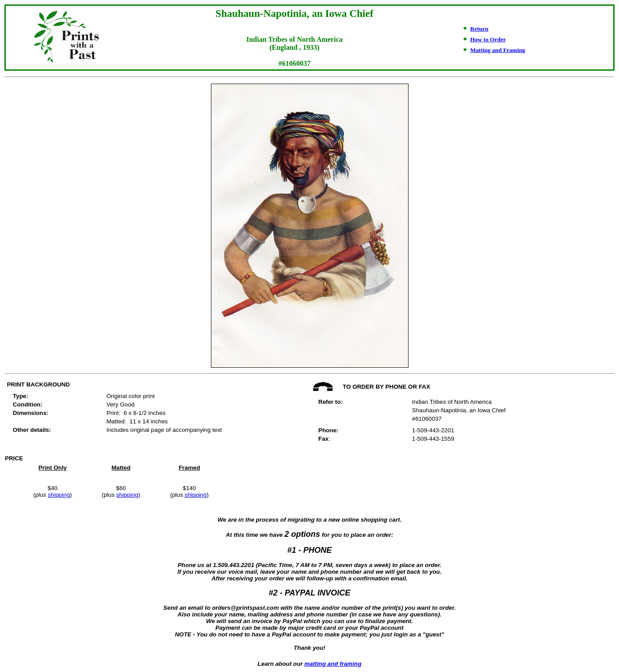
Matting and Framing (498, 50)
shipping (59, 495)
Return (479, 29)
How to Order (488, 39)
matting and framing (333, 664)
